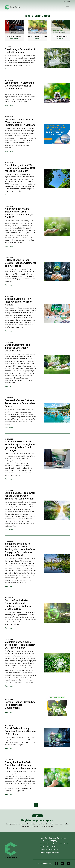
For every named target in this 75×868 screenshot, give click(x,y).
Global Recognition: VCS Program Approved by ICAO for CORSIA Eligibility (20, 168)
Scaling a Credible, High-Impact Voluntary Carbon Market (19, 302)
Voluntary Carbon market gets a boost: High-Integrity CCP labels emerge (20, 645)
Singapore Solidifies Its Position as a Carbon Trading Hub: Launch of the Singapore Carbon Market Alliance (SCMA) (20, 549)
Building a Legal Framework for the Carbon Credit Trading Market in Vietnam (20, 496)
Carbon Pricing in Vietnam (37, 36)
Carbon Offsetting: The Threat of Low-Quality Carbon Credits (17, 348)
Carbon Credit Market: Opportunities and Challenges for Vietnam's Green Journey (19, 605)
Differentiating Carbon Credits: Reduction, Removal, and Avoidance (21, 263)
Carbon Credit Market (61, 36)
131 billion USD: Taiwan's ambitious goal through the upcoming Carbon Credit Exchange (20, 446)
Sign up (37, 816)
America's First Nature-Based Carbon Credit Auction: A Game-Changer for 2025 (19, 213)
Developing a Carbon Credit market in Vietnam (20, 51)
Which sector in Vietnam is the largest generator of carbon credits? (20, 86)
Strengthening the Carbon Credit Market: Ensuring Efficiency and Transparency (20, 765)
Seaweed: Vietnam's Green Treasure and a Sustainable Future (20, 403)
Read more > (14, 39)
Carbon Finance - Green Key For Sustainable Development (20, 705)
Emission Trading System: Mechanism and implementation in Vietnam (20, 122)
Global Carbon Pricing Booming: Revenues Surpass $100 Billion (20, 731)
